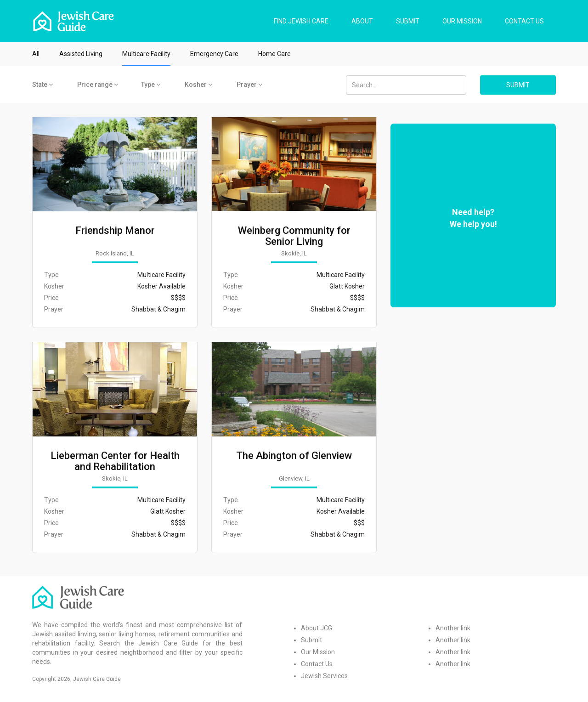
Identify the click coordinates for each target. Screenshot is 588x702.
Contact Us (317, 664)
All (36, 54)
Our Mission (318, 652)
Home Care (274, 54)
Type (151, 85)
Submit (311, 640)
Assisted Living (81, 54)
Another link (453, 628)
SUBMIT (408, 21)
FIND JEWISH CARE (301, 21)
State (42, 85)
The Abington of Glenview (294, 456)
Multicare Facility (146, 54)
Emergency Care (214, 54)
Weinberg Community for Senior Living (294, 236)
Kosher (198, 85)
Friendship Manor (115, 231)
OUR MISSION (462, 21)
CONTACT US (524, 21)
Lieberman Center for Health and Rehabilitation (115, 461)
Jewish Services (324, 676)
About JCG (317, 628)
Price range (98, 85)
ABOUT (362, 21)
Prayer (249, 85)
